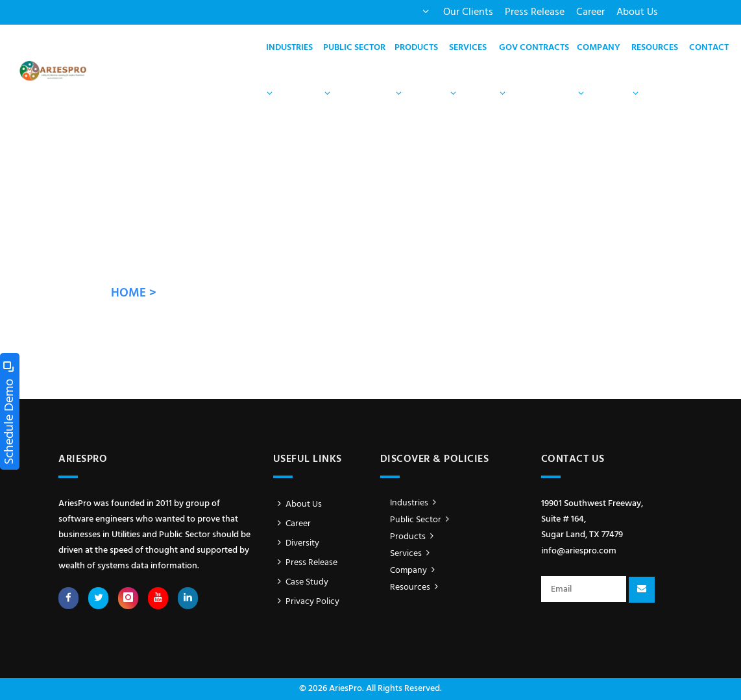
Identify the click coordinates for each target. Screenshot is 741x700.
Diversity (297, 543)
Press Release (535, 12)
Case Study (301, 582)
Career (590, 12)
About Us (637, 12)
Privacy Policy (307, 602)
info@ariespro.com (579, 551)
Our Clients (468, 12)
